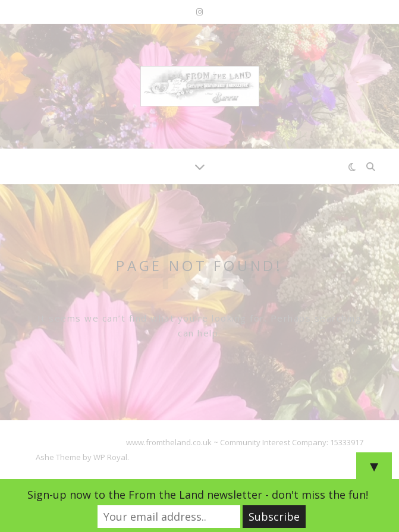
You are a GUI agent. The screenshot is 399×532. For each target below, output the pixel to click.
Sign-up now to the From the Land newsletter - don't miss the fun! (198, 495)
